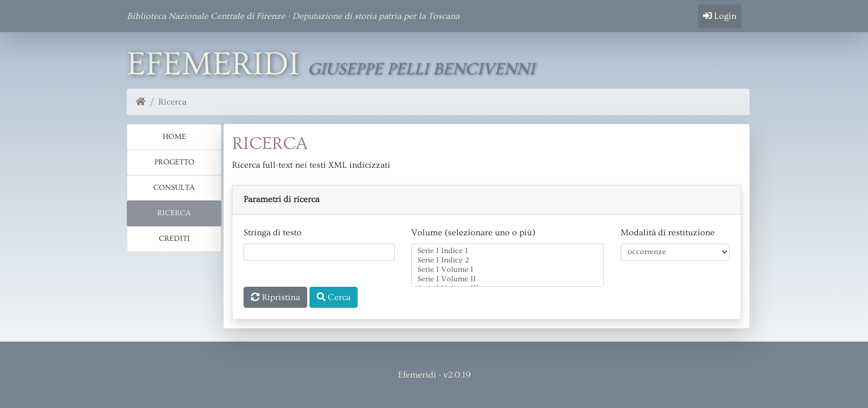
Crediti (174, 239)
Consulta (174, 188)
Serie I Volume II (508, 279)
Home (174, 137)
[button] (487, 200)
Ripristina (275, 297)
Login (720, 16)
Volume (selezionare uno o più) (473, 233)
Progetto (174, 162)
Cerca (334, 297)
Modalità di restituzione (668, 233)
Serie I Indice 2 (508, 260)
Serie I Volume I (508, 270)
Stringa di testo (273, 233)
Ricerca (174, 213)
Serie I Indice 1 (508, 251)
